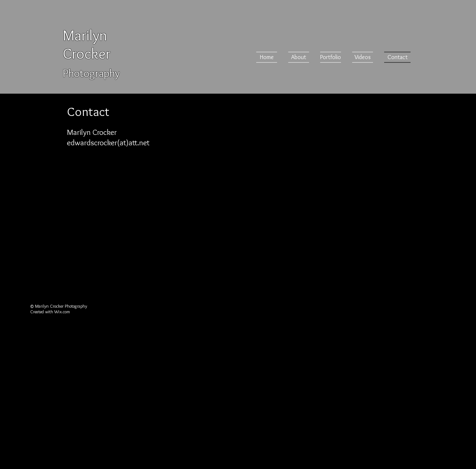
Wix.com (62, 312)
